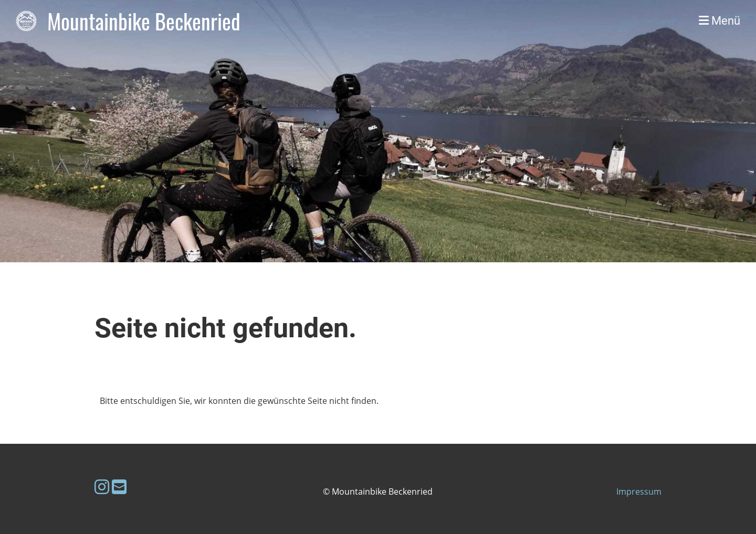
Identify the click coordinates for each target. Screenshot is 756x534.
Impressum (639, 492)
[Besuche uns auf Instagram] (102, 487)
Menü (720, 21)
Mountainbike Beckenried (144, 21)
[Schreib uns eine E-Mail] (119, 487)
